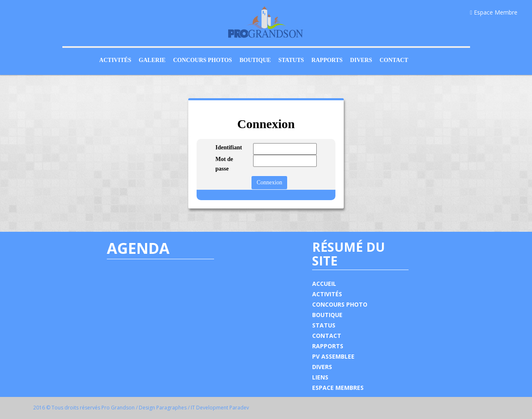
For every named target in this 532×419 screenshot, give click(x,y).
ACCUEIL (324, 284)
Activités (115, 60)
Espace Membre (494, 12)
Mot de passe (224, 164)
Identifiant (228, 148)
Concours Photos (202, 60)
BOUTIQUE (327, 315)
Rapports (327, 60)
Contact (394, 60)
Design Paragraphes (163, 408)
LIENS (320, 377)
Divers (361, 60)
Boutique (255, 60)
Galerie (152, 60)
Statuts (291, 60)
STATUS (324, 325)
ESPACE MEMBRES (338, 388)
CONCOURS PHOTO (340, 304)
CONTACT (327, 336)
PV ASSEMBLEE (333, 356)
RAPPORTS (328, 346)
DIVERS (322, 367)
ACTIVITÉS (327, 294)
